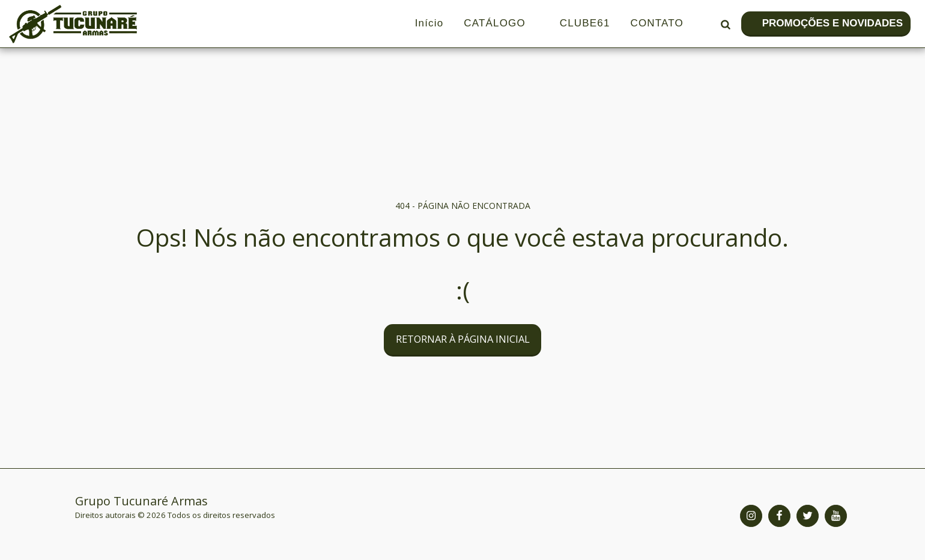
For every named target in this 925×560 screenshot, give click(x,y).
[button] (725, 24)
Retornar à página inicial (463, 339)
